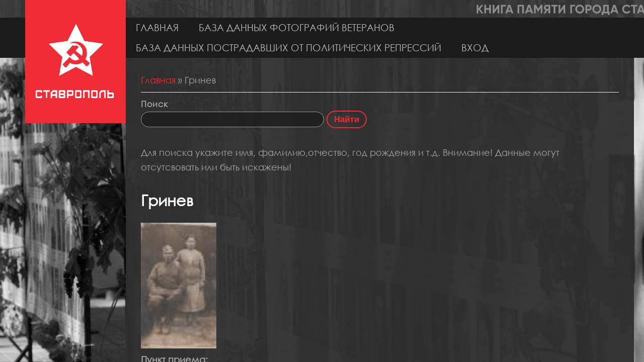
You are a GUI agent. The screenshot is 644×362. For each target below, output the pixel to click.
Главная (157, 27)
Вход (475, 48)
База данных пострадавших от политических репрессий (289, 48)
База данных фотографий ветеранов (297, 27)
